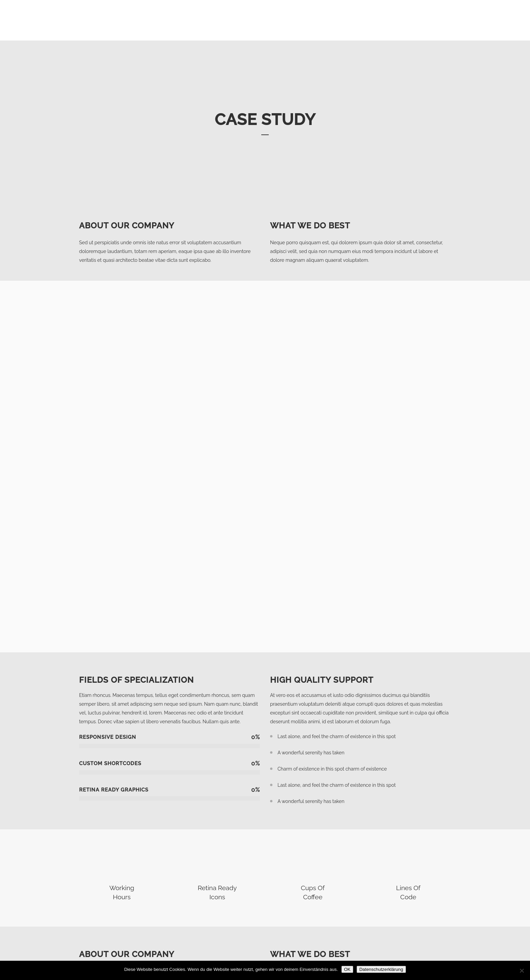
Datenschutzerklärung (389, 951)
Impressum (377, 941)
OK (347, 969)
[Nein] (522, 971)
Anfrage (374, 932)
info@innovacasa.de (215, 949)
